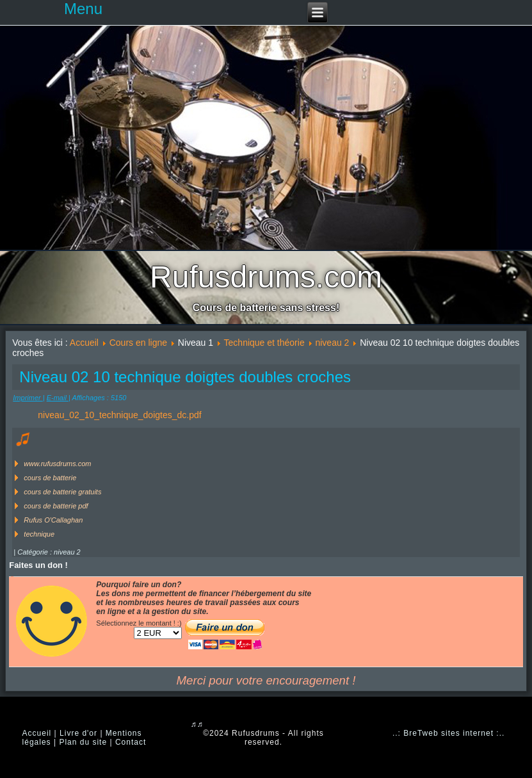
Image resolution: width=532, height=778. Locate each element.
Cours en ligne (138, 343)
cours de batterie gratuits (62, 492)
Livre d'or (78, 733)
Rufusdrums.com (266, 277)
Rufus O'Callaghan (53, 520)
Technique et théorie (264, 343)
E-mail (58, 398)
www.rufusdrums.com (57, 464)
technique (39, 534)
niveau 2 (332, 343)
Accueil (84, 343)
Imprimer (28, 398)
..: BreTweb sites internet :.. (448, 733)
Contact (131, 742)
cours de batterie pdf (56, 506)
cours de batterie (50, 478)
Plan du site (83, 742)
